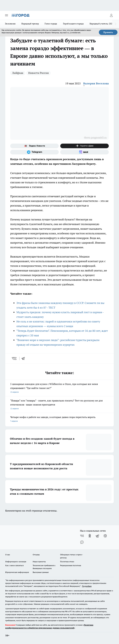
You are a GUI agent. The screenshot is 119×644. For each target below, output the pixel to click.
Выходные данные (41, 572)
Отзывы (36, 555)
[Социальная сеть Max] (85, 152)
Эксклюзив (10, 24)
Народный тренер (30, 24)
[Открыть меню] (7, 15)
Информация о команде (16, 562)
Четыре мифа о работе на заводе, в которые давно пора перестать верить (59, 419)
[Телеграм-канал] (34, 152)
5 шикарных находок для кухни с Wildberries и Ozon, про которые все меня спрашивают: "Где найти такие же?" (59, 388)
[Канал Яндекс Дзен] (85, 146)
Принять (108, 32)
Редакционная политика (71, 565)
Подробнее (87, 586)
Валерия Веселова (96, 83)
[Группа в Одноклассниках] (90, 536)
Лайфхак (18, 73)
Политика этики (67, 562)
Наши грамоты (39, 562)
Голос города (51, 24)
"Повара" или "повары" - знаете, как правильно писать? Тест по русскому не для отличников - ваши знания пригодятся (59, 405)
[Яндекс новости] (34, 146)
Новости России (39, 73)
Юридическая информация (17, 572)
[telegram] (24, 358)
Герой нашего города (73, 24)
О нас (8, 555)
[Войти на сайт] (111, 15)
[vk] (14, 358)
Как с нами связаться (14, 565)
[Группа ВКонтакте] (82, 536)
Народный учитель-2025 (102, 24)
